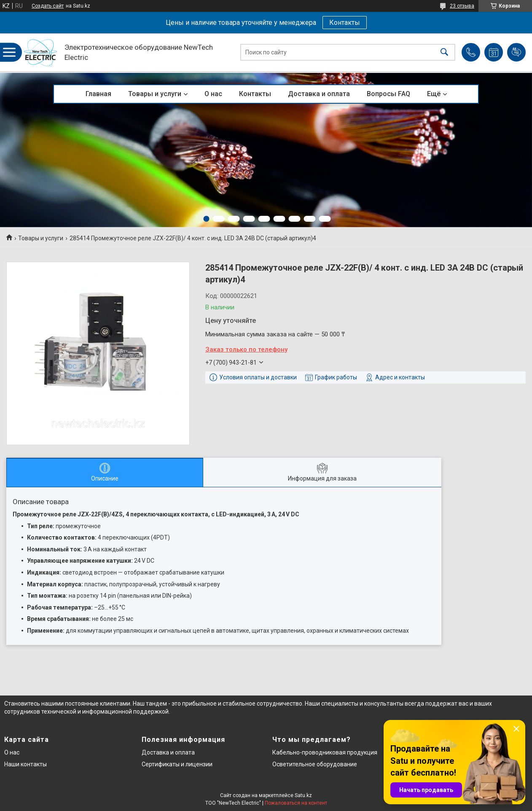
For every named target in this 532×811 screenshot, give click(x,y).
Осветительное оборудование (315, 764)
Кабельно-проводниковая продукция (325, 752)
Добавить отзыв (516, 52)
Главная (98, 94)
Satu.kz (303, 795)
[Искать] (444, 52)
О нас (213, 94)
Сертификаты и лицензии (177, 764)
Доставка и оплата (319, 94)
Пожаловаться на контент (296, 803)
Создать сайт (48, 6)
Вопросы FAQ (388, 94)
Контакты (345, 23)
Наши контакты (26, 764)
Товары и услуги (155, 94)
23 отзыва (462, 6)
